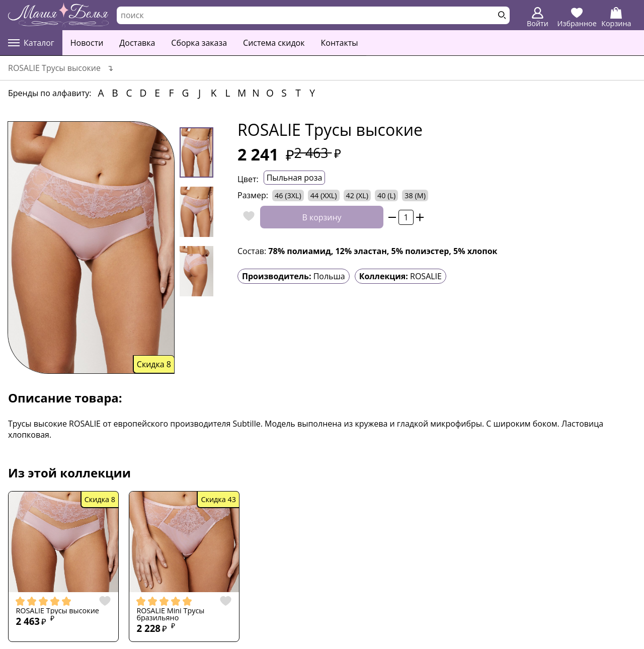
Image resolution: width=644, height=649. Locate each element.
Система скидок (274, 43)
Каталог (31, 43)
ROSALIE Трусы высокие (57, 611)
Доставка (137, 43)
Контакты (340, 43)
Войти (538, 18)
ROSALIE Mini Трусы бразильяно (170, 615)
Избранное (577, 18)
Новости (87, 43)
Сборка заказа (199, 43)
